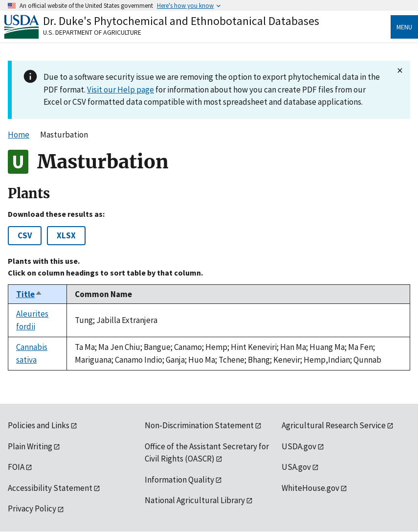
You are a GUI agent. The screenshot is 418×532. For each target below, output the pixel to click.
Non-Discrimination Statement (199, 425)
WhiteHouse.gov (310, 488)
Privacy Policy (32, 509)
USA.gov (296, 467)
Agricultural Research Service (334, 425)
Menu (404, 27)
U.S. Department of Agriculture (92, 32)
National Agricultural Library (195, 500)
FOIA (16, 467)
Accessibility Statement (50, 488)
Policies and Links (39, 425)
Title (29, 294)
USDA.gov (299, 446)
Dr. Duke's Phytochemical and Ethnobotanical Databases (181, 21)
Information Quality (179, 480)
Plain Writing (30, 446)
